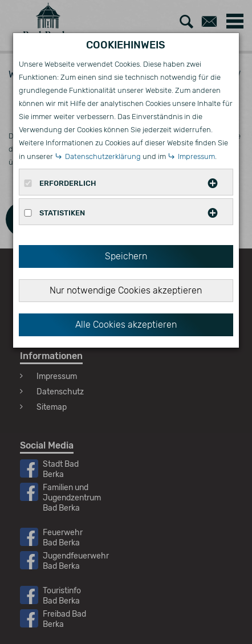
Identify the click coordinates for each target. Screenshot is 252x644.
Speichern (126, 256)
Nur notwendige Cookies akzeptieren (126, 290)
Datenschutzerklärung (103, 156)
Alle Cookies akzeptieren (126, 325)
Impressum (196, 156)
